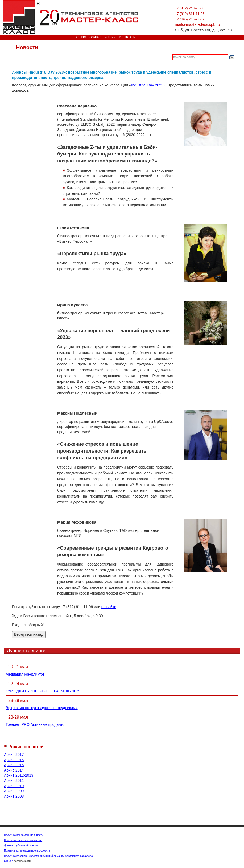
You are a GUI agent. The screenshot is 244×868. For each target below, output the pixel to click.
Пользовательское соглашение (23, 840)
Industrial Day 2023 (147, 85)
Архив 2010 (14, 786)
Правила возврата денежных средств (27, 851)
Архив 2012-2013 (19, 775)
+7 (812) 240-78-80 (190, 8)
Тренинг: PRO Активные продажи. (35, 724)
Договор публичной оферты (21, 846)
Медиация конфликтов (25, 674)
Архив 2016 (14, 760)
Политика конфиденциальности (24, 835)
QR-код (9, 861)
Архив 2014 (14, 770)
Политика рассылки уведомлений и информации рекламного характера (48, 856)
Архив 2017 (14, 755)
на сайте (109, 607)
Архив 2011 (14, 781)
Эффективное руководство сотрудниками (42, 708)
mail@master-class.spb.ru (197, 24)
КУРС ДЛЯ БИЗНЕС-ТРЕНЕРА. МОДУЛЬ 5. (43, 691)
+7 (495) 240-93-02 (190, 19)
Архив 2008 (14, 796)
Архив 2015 (14, 765)
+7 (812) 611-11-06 (190, 14)
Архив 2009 (14, 791)
